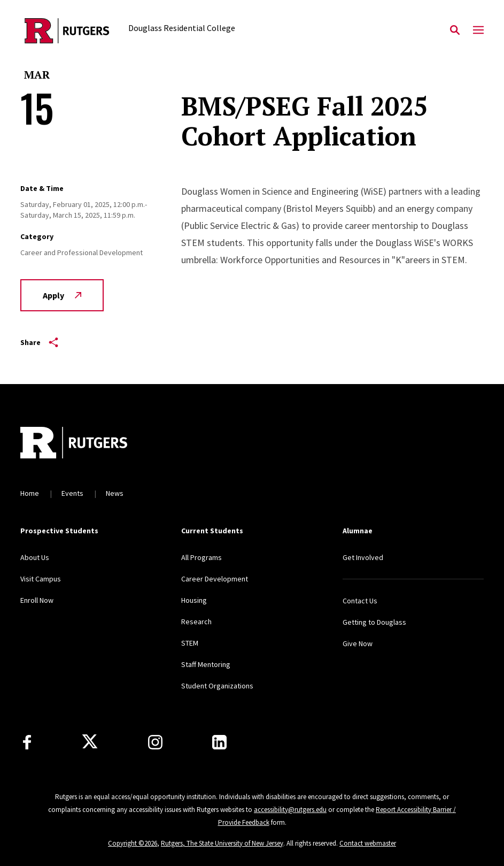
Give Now (358, 643)
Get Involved (363, 557)
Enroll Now (37, 600)
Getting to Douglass (374, 622)
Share (39, 342)
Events (72, 493)
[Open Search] (455, 30)
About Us (35, 557)
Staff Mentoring (206, 664)
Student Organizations (217, 686)
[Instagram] (155, 742)
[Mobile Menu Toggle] (478, 30)
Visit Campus (41, 579)
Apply (62, 295)
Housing (194, 600)
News (115, 493)
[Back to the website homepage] (67, 31)
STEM (190, 643)
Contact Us (360, 601)
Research (196, 622)
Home (30, 493)
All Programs (201, 557)
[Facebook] (27, 742)
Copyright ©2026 (133, 843)
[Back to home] (91, 444)
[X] (90, 742)
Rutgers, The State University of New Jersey (222, 843)
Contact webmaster (368, 843)
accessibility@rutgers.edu (290, 810)
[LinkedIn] (219, 742)
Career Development (215, 579)
